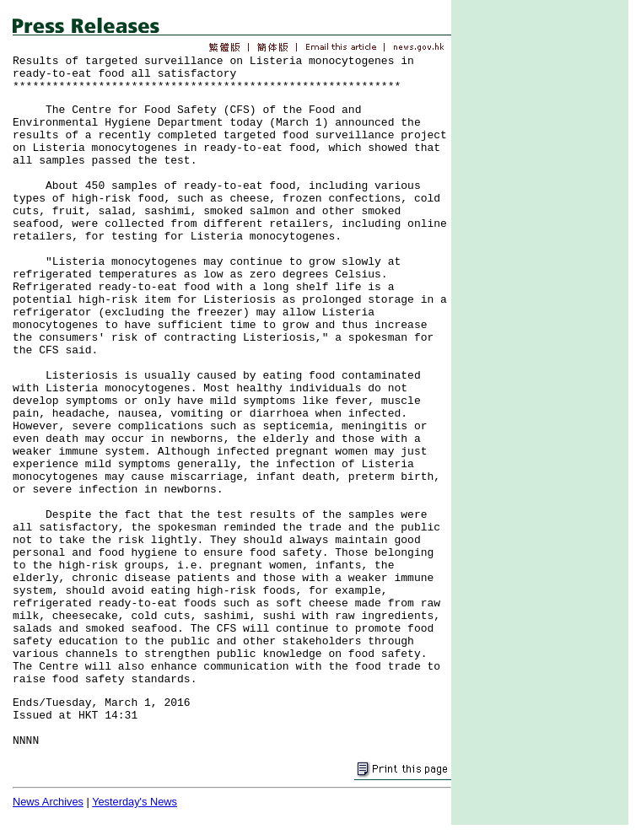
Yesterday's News (135, 802)
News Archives (48, 802)
